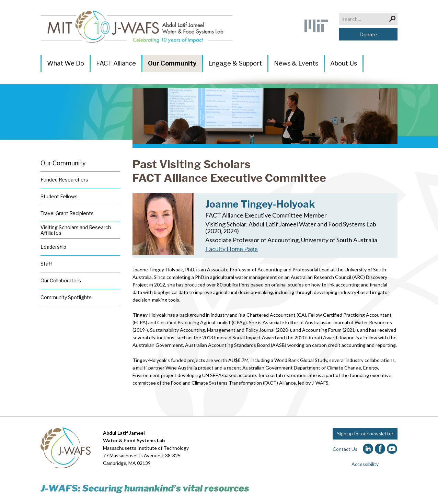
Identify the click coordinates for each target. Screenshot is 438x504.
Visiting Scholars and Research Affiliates (76, 230)
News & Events (296, 63)
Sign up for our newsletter (365, 433)
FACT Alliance (116, 63)
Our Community (172, 63)
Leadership (53, 247)
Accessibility (365, 464)
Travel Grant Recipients (67, 213)
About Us (344, 63)
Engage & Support (235, 63)
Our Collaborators (61, 280)
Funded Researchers (64, 180)
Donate (368, 34)
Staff (46, 264)
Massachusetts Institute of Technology (146, 448)
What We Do (66, 63)
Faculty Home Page (232, 249)
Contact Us (345, 449)
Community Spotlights (66, 297)
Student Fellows (59, 196)
